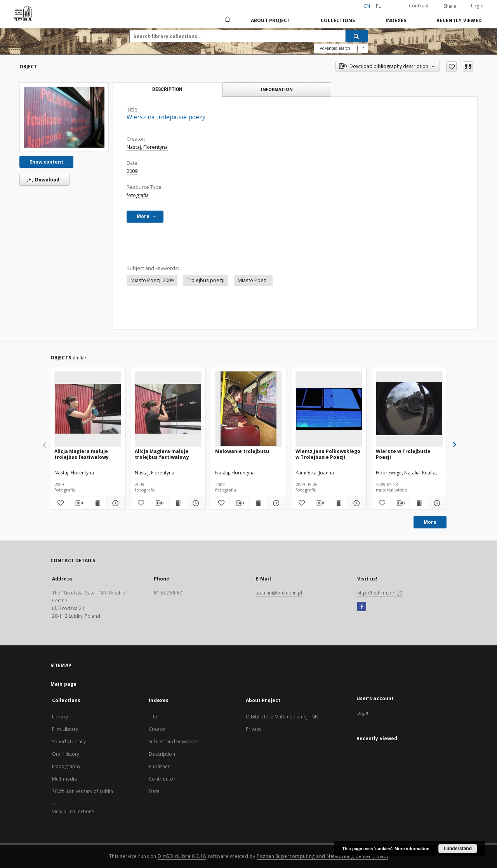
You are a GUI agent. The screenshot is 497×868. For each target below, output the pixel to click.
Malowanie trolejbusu (242, 451)
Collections (338, 20)
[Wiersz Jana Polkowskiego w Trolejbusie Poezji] (329, 409)
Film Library (65, 729)
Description (162, 754)
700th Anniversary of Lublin (83, 791)
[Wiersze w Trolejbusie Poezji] (409, 409)
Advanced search (335, 48)
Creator (157, 729)
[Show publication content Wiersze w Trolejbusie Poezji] (419, 503)
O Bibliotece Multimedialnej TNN (282, 717)
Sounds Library (69, 742)
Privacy (254, 729)
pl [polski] (379, 6)
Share (450, 6)
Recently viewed (459, 20)
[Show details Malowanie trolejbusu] (275, 503)
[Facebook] (362, 607)
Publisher (159, 766)
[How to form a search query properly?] (363, 48)
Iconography (66, 766)
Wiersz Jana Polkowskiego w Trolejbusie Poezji (328, 454)
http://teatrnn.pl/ (380, 593)
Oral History (66, 754)
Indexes (396, 20)
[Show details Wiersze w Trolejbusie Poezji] (436, 503)
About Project (271, 20)
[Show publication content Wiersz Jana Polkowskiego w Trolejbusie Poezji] (338, 503)
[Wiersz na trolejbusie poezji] (64, 117)
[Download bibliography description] (78, 503)
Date (154, 791)
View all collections (73, 811)
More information (412, 849)
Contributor (162, 779)
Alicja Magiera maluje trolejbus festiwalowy (82, 454)
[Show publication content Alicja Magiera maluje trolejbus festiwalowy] (97, 503)
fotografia (138, 195)
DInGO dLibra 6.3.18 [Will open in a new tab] (182, 856)
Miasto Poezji (253, 280)
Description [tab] (167, 89)
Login (477, 6)
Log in (363, 713)
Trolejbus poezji (206, 280)
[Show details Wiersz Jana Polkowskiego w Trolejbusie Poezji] (356, 503)
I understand (458, 849)
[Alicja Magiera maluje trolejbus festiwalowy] (88, 409)
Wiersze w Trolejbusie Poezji (403, 454)
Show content (46, 162)
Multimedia (64, 779)
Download (42, 180)
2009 (132, 171)
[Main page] (227, 20)
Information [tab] (277, 89)
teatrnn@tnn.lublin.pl (279, 593)
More (430, 522)
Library (60, 717)
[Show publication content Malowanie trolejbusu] (258, 503)
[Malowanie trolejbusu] (248, 409)
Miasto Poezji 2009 (152, 280)
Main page (63, 684)
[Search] (357, 36)
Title (154, 717)
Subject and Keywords (173, 742)
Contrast (419, 6)
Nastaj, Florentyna (147, 147)
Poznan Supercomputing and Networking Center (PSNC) (322, 856)
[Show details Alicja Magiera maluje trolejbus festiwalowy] (115, 503)
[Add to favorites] (451, 66)
